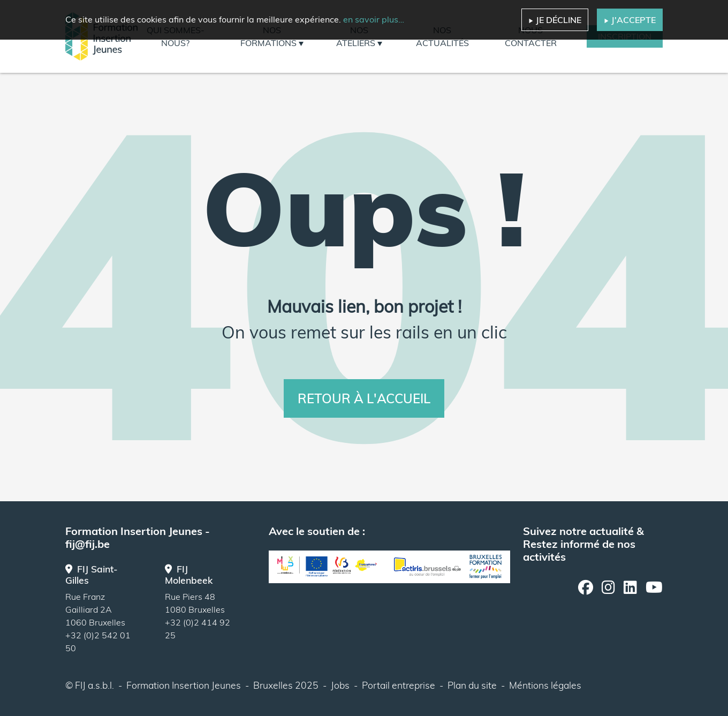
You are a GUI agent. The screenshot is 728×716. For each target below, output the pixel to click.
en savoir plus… (374, 19)
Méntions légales (545, 685)
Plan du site (472, 685)
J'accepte (630, 20)
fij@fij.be (88, 544)
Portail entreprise (399, 685)
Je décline (555, 20)
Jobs (340, 685)
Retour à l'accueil (364, 398)
